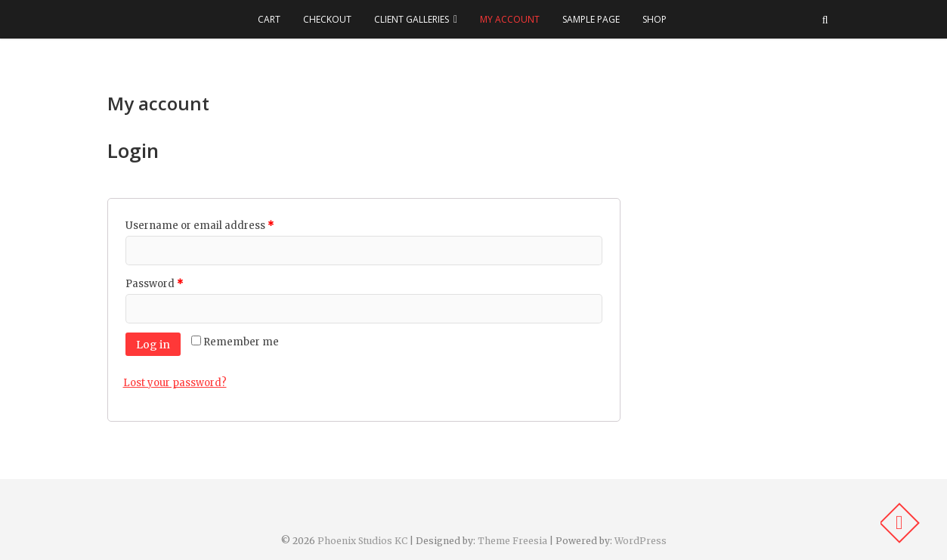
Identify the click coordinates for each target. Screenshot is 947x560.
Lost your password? (175, 383)
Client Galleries (412, 19)
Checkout (327, 19)
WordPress (641, 541)
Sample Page (591, 19)
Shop (655, 19)
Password (154, 284)
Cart (269, 19)
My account (510, 19)
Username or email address (200, 226)
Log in (153, 345)
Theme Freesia (512, 541)
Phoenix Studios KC (362, 541)
